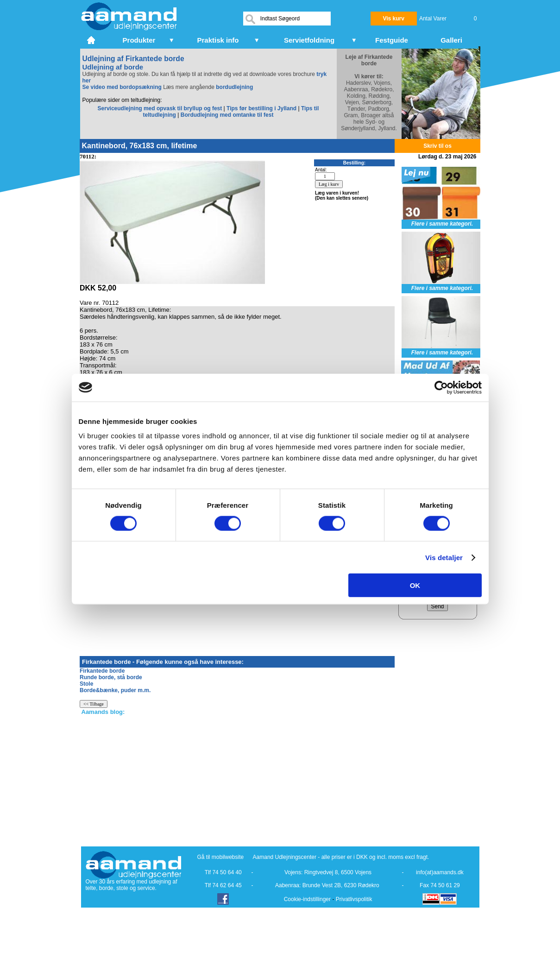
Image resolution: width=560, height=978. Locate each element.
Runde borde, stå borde (111, 677)
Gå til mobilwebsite (221, 857)
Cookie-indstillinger (307, 899)
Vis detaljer (444, 557)
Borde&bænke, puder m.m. (115, 690)
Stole (86, 684)
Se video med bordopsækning (122, 87)
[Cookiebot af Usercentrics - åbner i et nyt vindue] (441, 387)
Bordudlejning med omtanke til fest (227, 115)
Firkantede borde (102, 671)
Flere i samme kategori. (442, 224)
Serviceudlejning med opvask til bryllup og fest (161, 108)
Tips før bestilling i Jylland (262, 108)
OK (415, 585)
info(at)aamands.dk (440, 872)
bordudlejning (234, 87)
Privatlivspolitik (354, 899)
